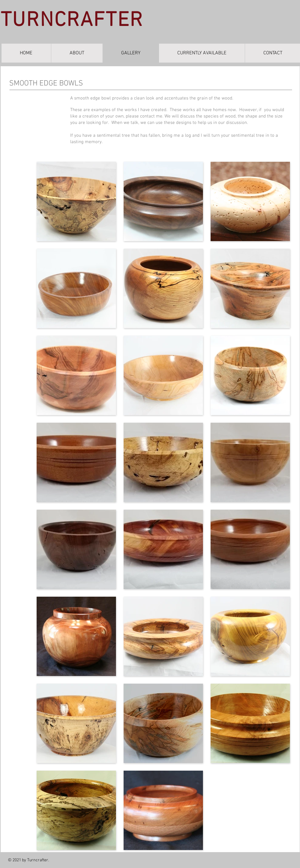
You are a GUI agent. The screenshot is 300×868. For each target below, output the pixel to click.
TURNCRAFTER (72, 21)
